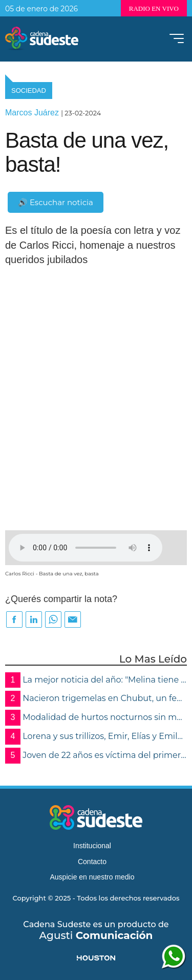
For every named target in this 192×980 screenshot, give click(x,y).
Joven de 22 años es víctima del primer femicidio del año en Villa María (96, 756)
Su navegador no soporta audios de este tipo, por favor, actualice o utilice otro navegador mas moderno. (86, 548)
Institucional (92, 846)
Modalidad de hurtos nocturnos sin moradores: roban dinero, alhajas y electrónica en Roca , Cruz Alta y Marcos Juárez (96, 718)
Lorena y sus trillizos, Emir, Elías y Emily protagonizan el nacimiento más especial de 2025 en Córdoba (96, 737)
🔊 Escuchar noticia (56, 202)
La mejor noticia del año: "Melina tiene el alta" (96, 680)
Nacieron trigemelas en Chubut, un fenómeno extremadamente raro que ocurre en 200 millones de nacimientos (96, 699)
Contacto (92, 862)
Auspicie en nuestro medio (92, 877)
